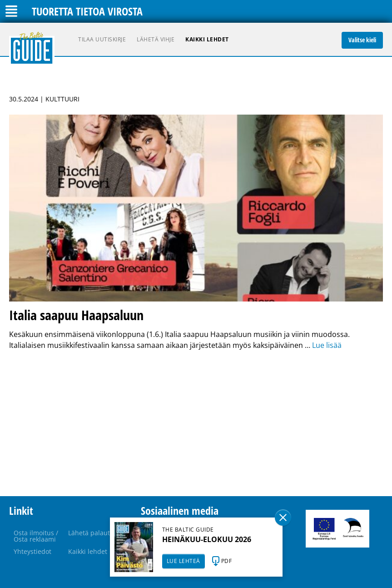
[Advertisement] (196, 423)
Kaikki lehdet (207, 39)
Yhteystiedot (32, 551)
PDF (227, 561)
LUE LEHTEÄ (184, 561)
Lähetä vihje (156, 39)
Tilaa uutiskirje (102, 39)
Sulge (283, 518)
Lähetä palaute (91, 533)
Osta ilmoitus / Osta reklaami (36, 536)
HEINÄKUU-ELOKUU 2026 (207, 539)
